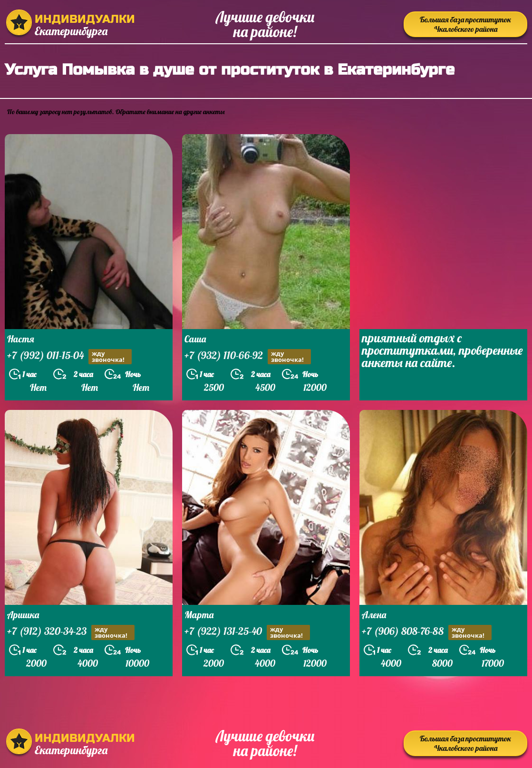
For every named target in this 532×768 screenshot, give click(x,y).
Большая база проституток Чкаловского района (465, 24)
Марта (199, 615)
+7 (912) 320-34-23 (71, 632)
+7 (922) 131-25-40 (247, 632)
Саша (195, 339)
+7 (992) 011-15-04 (69, 356)
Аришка (23, 615)
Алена (374, 615)
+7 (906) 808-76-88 (427, 632)
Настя (21, 339)
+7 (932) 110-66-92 (248, 356)
